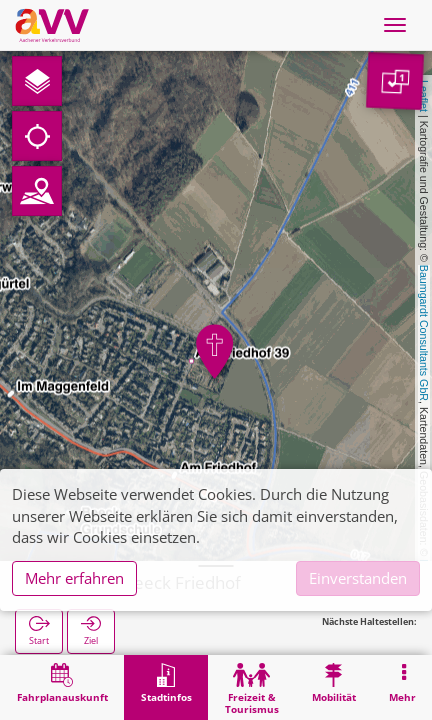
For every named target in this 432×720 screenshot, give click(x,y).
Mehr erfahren (74, 578)
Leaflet (424, 96)
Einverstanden (358, 578)
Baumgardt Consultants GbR (424, 333)
